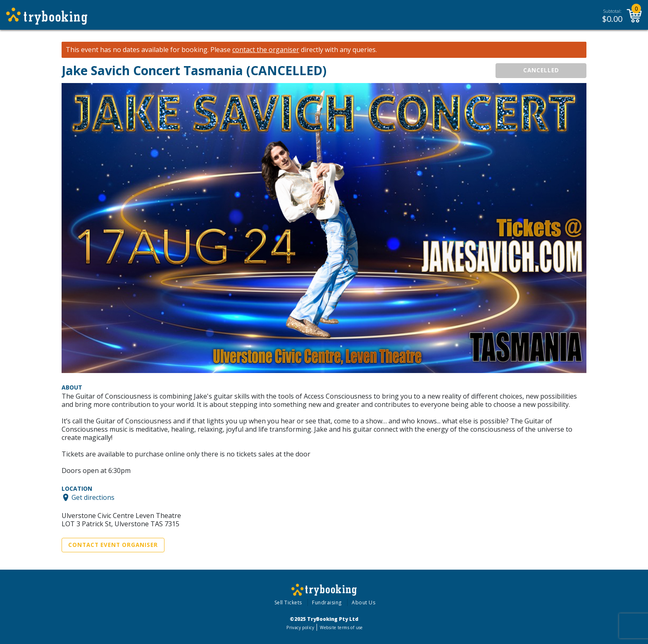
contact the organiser (266, 50)
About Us (363, 602)
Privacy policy (300, 627)
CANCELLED (541, 70)
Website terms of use (341, 627)
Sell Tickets (288, 602)
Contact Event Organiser (113, 545)
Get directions (93, 497)
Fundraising (327, 602)
